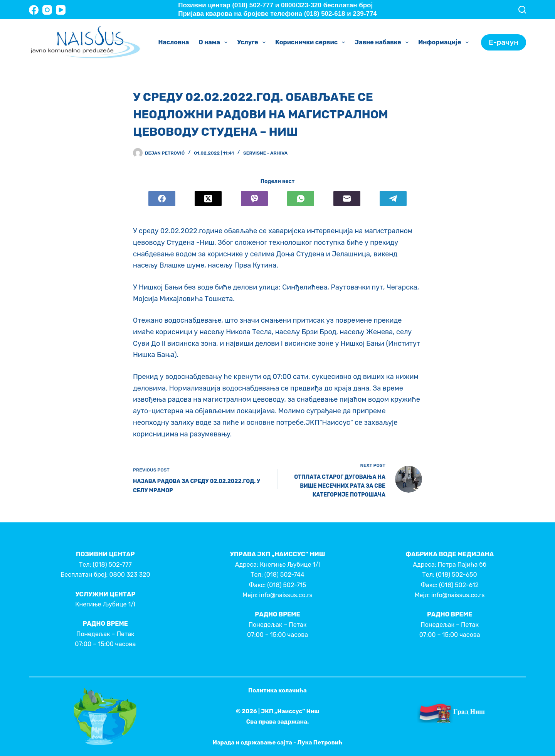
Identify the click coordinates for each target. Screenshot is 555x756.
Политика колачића (277, 690)
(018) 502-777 (112, 565)
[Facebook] (34, 10)
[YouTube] (61, 10)
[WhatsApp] (301, 199)
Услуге (253, 42)
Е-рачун (504, 42)
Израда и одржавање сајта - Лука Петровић (277, 743)
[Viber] (254, 199)
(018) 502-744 (284, 575)
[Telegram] (393, 199)
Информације (445, 42)
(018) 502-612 (459, 585)
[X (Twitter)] (208, 199)
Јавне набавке (383, 42)
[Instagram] (47, 10)
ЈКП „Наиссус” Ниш (290, 711)
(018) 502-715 (287, 585)
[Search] (522, 10)
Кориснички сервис (312, 42)
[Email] (347, 199)
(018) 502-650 (457, 575)
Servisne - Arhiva (265, 153)
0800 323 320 (129, 575)
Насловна (173, 42)
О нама (214, 42)
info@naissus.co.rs (286, 595)
